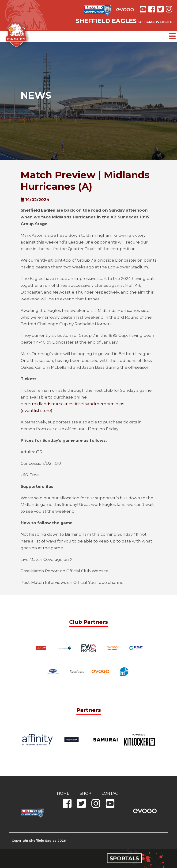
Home (63, 793)
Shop (85, 793)
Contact (111, 793)
